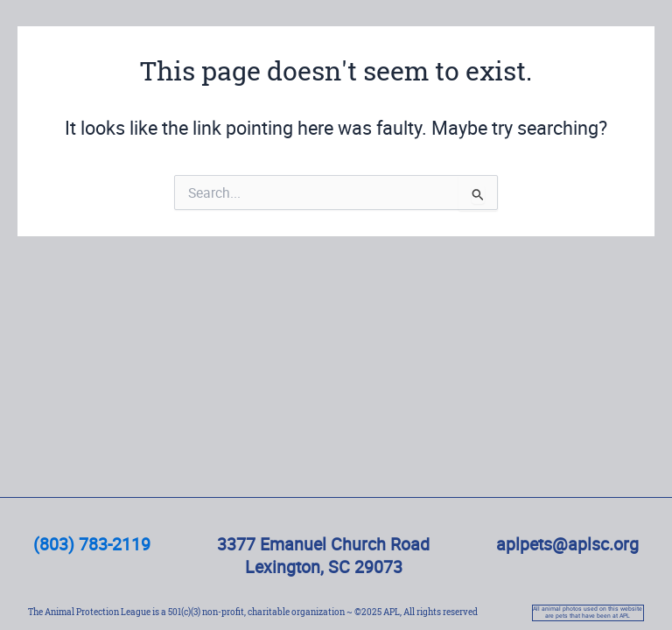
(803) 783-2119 (92, 544)
